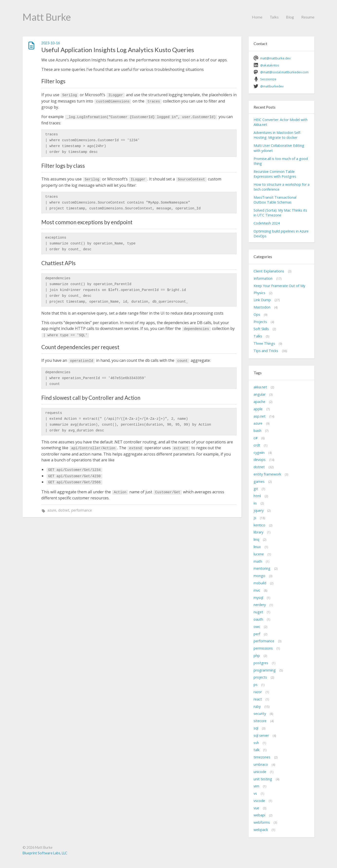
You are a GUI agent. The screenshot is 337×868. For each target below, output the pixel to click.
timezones (262, 757)
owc (257, 627)
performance (82, 510)
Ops (257, 314)
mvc (257, 590)
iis (255, 503)
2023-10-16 (51, 43)
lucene (259, 554)
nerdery (260, 605)
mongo (259, 576)
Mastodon (262, 307)
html (257, 496)
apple (258, 409)
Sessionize (268, 79)
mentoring (262, 568)
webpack (261, 830)
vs (255, 793)
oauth (258, 619)
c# (256, 438)
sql (256, 728)
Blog (290, 17)
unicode (260, 772)
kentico (259, 525)
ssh (256, 743)
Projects (260, 322)
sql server (261, 735)
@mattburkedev (272, 86)
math (258, 561)
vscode (259, 801)
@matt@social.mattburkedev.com (284, 72)
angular (260, 394)
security (260, 714)
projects (260, 677)
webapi (259, 815)
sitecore (260, 721)
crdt (257, 445)
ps (256, 685)
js (255, 518)
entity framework (267, 474)
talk (257, 750)
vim (256, 786)
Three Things (264, 343)
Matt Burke (47, 17)
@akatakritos (270, 65)
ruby (257, 706)
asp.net (260, 416)
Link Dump (262, 300)
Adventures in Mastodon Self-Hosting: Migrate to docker (277, 135)
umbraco (261, 764)
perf (257, 634)
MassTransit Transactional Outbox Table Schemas (275, 200)
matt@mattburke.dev (275, 58)
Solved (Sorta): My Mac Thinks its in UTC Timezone (280, 213)
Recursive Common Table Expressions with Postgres (275, 174)
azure (52, 510)
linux (257, 547)
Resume (308, 17)
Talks (274, 17)
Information (263, 278)
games (259, 481)
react (258, 699)
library (258, 532)
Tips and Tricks (266, 351)
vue (256, 808)
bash (257, 431)
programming (265, 670)
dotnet (64, 510)
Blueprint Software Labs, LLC (45, 853)
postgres (261, 663)
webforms (262, 822)
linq (256, 539)
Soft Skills (261, 329)
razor (258, 692)
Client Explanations (269, 271)
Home (257, 17)
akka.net (260, 387)
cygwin (259, 453)
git (256, 489)
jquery (259, 510)
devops (260, 460)
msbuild (260, 583)
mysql (258, 598)
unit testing (263, 779)
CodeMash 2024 (267, 223)
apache (259, 402)
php (257, 656)
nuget (258, 612)
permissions (263, 648)
